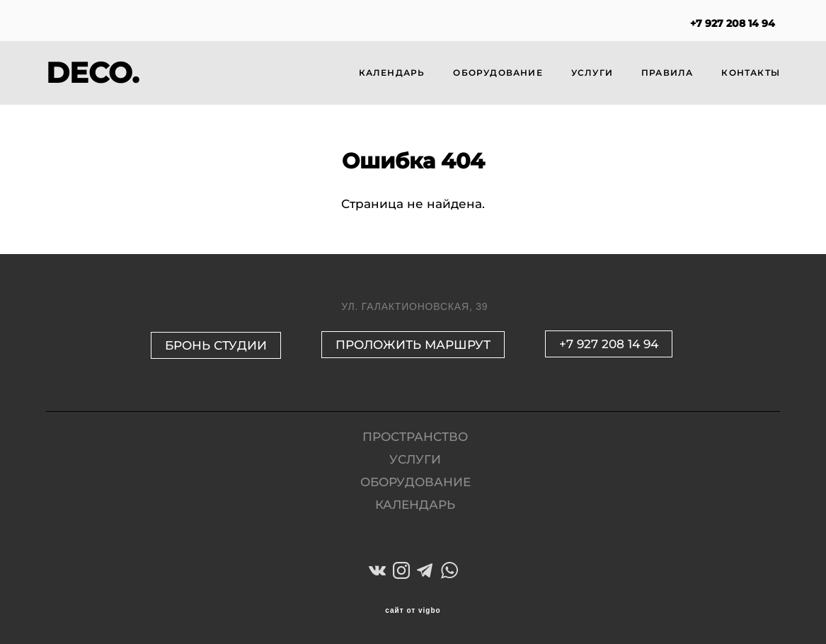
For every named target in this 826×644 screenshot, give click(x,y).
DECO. (92, 73)
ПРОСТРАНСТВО (415, 437)
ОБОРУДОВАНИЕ (498, 73)
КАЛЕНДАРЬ (392, 73)
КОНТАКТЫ (751, 73)
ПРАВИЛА (667, 73)
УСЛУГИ (592, 73)
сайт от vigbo (413, 611)
